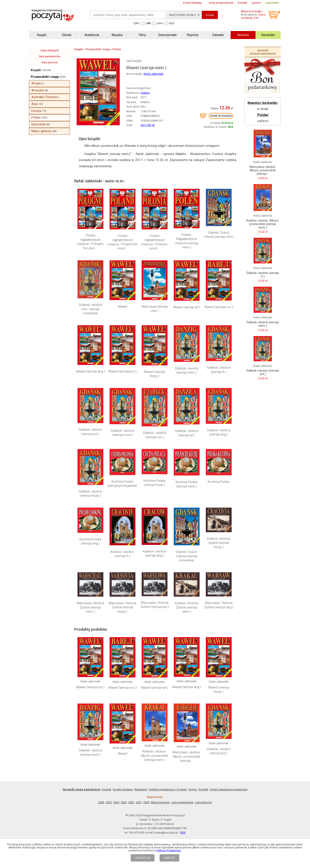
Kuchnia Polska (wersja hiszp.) (154, 483)
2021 (139, 802)
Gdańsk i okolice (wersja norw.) (122, 433)
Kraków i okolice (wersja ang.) (154, 554)
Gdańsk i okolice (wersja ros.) (155, 435)
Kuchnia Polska (219, 482)
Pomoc (193, 789)
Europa (36, 111)
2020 (146, 802)
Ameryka (38, 90)
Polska (36, 117)
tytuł (172, 23)
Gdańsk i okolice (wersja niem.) (187, 371)
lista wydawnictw (50, 56)
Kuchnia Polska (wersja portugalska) (122, 484)
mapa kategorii (50, 50)
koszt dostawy (192, 3)
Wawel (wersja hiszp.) (154, 374)
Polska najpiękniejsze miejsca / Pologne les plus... (90, 242)
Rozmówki (39, 124)
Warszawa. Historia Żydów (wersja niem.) (90, 607)
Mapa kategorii (160, 802)
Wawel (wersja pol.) (122, 371)
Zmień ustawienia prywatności (229, 789)
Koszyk (107, 789)
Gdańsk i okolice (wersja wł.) (187, 433)
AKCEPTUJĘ (143, 858)
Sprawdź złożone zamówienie (263, 52)
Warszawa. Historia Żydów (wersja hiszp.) (122, 607)
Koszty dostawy (123, 789)
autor (160, 23)
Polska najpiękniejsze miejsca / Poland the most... (122, 242)
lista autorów (50, 62)
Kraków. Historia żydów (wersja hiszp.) (219, 543)
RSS (183, 833)
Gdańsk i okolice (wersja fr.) (219, 370)
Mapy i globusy (41, 131)
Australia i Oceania (44, 97)
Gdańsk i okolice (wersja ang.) (219, 432)
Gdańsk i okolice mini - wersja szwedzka (90, 309)
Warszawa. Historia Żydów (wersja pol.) (155, 605)
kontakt (243, 3)
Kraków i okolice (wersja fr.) (122, 554)
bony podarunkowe (221, 3)
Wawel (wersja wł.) (187, 307)
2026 (101, 802)
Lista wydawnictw (182, 802)
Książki (36, 70)
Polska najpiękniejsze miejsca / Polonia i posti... (154, 242)
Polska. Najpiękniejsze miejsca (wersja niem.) (187, 241)
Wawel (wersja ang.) (90, 371)
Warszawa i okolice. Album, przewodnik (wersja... (187, 756)
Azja (35, 104)
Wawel (122, 307)
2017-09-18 (147, 125)
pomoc (256, 3)
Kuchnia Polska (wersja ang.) (90, 541)
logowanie (272, 3)
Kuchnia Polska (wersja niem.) (187, 484)
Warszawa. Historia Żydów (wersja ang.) (219, 605)
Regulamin (141, 789)
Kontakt (204, 789)
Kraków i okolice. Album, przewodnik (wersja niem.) (154, 756)
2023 (124, 802)
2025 (109, 802)
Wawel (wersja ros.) (219, 307)
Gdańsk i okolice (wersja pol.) (90, 432)
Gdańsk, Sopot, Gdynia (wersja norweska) (187, 556)
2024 (116, 802)
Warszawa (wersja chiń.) (155, 309)
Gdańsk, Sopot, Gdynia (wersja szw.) (219, 235)
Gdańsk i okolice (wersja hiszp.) (90, 494)
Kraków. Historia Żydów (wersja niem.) (187, 607)
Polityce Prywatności (169, 851)
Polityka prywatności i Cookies (168, 789)
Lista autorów (203, 802)
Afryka (36, 83)
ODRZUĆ (169, 858)
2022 (131, 802)
